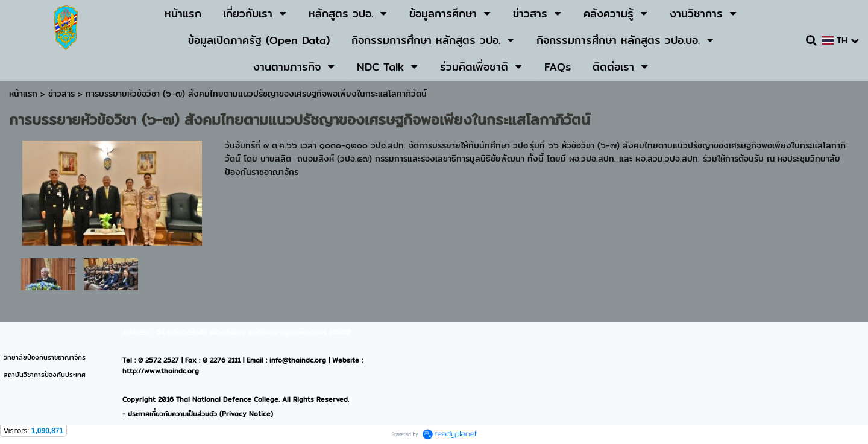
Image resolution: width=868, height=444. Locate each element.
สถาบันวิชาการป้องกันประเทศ (45, 375)
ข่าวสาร (63, 94)
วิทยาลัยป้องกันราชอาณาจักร (45, 357)
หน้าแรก (23, 94)
